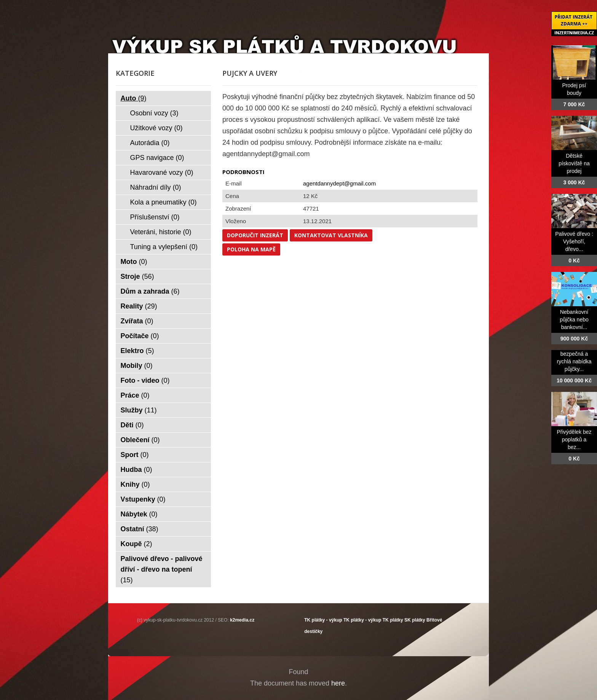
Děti (132, 425)
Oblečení (140, 440)
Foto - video (145, 380)
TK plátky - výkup (323, 620)
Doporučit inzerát (255, 235)
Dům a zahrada (150, 291)
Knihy (135, 484)
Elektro (137, 351)
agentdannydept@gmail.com (339, 183)
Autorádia (150, 143)
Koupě (136, 544)
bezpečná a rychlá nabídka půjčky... (574, 361)
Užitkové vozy (156, 128)
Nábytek (139, 514)
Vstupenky (143, 499)
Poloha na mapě (251, 249)
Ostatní (140, 529)
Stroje (137, 276)
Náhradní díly (156, 187)
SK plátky (415, 620)
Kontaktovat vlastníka (331, 235)
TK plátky (393, 620)
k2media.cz (242, 620)
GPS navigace (157, 158)
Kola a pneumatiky (164, 202)
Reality (139, 306)
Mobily (137, 366)
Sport (135, 455)
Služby (139, 410)
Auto (134, 98)
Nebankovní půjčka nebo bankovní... (574, 320)
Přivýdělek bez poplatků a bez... (574, 439)
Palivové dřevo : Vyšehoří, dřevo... (574, 241)
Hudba (136, 470)
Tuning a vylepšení (164, 247)
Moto (134, 262)
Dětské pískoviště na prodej (574, 163)
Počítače (140, 336)
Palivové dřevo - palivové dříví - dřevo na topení (162, 569)
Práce (135, 395)
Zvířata (137, 321)
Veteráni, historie (161, 232)
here (338, 683)
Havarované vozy (162, 173)
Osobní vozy (154, 113)
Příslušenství (155, 217)
